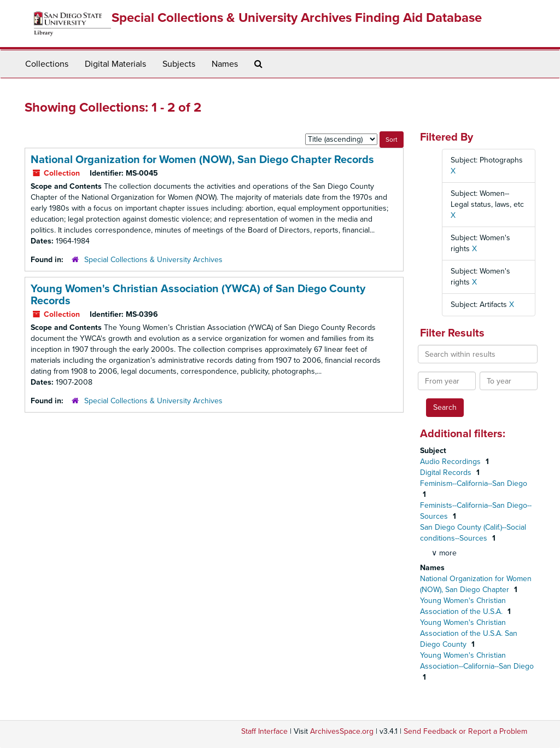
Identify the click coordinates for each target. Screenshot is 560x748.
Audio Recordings (451, 462)
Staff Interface (264, 731)
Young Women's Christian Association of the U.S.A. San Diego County (469, 633)
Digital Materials (115, 64)
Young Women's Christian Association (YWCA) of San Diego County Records (198, 295)
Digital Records (447, 472)
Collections (47, 64)
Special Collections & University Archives (153, 260)
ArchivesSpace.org (342, 731)
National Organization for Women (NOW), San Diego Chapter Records (202, 160)
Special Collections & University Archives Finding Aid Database (297, 18)
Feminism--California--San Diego (474, 483)
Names (225, 64)
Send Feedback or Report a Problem (465, 731)
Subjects (179, 64)
